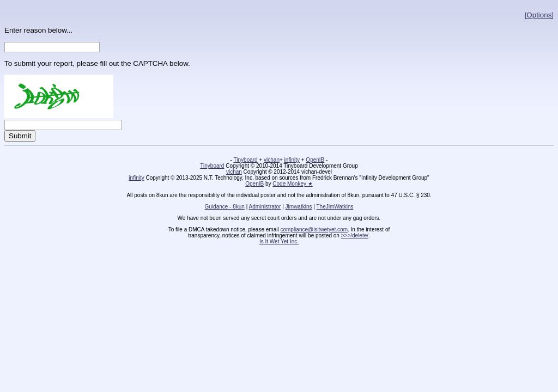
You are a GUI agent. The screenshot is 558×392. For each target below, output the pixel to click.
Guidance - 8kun (225, 207)
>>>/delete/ (355, 235)
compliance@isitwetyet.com (314, 229)
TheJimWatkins (335, 207)
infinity (292, 160)
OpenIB (315, 160)
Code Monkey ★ (292, 184)
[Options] (539, 15)
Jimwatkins (299, 207)
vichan (272, 160)
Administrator (265, 207)
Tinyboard (246, 160)
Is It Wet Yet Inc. (279, 241)
